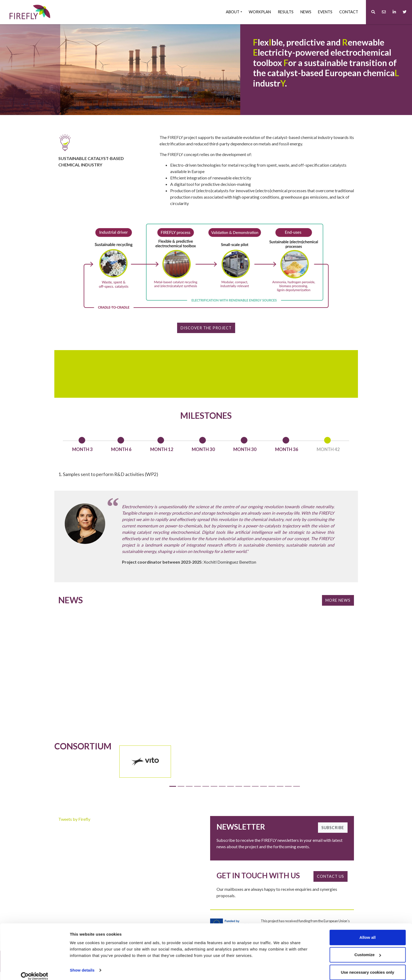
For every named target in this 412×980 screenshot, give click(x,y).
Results (286, 12)
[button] (373, 12)
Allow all (368, 931)
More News (338, 608)
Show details (82, 964)
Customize (368, 948)
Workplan (260, 12)
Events (325, 12)
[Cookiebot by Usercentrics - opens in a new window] (34, 970)
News (306, 12)
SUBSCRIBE (333, 835)
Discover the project (206, 328)
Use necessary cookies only (368, 966)
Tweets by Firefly (74, 827)
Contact (349, 12)
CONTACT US (331, 884)
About (233, 12)
